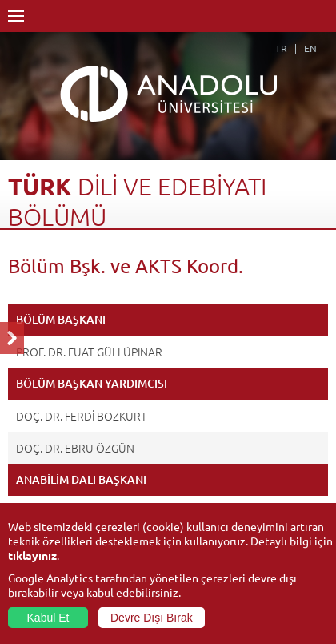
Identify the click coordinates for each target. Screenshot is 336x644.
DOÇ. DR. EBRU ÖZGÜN (75, 448)
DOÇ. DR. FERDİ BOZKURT (82, 416)
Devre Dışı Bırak (152, 618)
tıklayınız (32, 555)
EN (310, 48)
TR (281, 48)
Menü (16, 16)
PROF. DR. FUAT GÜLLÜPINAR (89, 352)
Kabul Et (48, 618)
